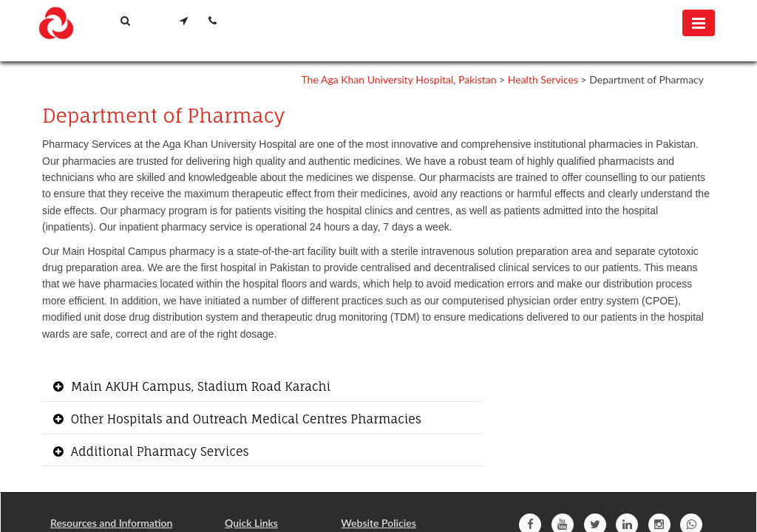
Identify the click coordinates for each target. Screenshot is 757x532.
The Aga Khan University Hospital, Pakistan (398, 79)
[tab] (263, 388)
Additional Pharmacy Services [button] (158, 451)
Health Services (543, 79)
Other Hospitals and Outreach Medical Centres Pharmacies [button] (244, 419)
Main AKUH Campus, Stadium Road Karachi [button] (199, 386)
